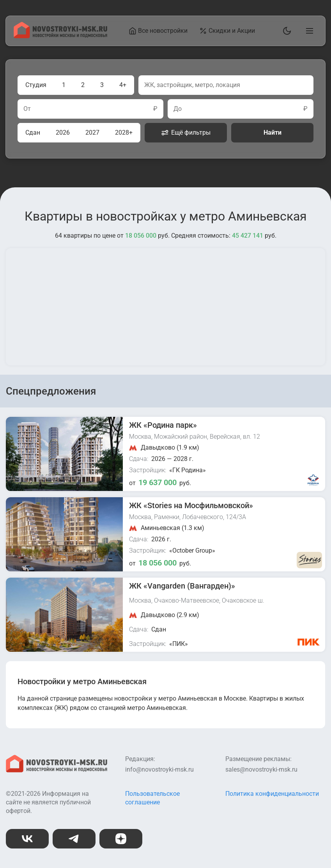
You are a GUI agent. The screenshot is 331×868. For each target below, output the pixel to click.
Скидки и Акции (227, 31)
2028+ (124, 133)
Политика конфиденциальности (272, 794)
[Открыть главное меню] (308, 31)
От (27, 109)
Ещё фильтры (186, 133)
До (178, 109)
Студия (36, 85)
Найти (273, 133)
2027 (92, 133)
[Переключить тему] (285, 31)
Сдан (33, 133)
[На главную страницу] (60, 36)
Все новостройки (158, 31)
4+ (123, 85)
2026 (63, 133)
